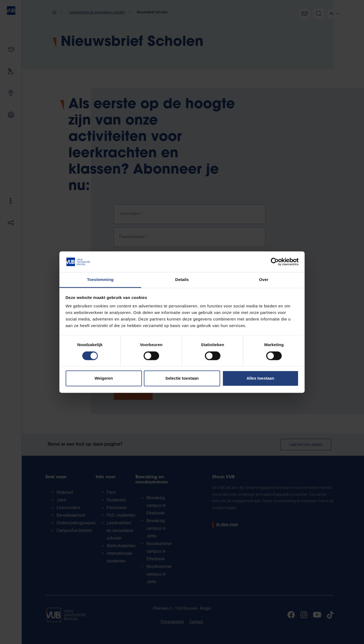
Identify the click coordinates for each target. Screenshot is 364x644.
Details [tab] (182, 280)
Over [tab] (264, 280)
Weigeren (104, 378)
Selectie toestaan (182, 378)
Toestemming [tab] (100, 280)
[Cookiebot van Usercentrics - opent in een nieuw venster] (275, 262)
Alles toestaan (260, 378)
